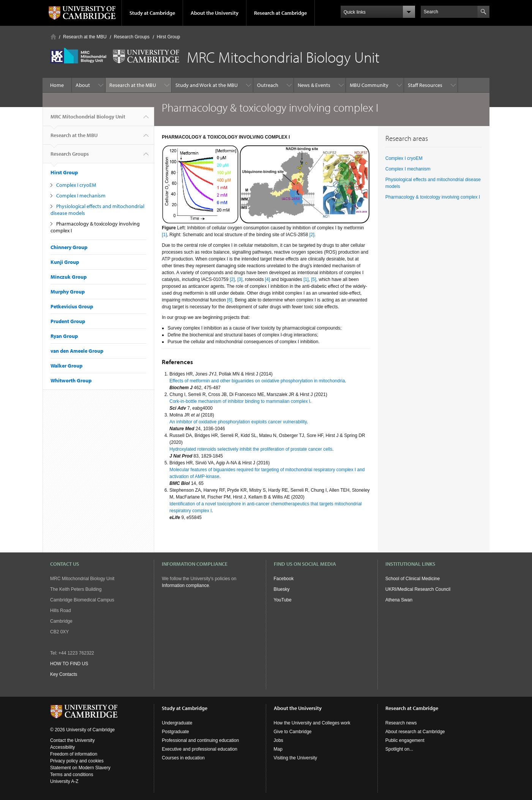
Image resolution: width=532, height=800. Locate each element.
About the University (215, 13)
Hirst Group (168, 37)
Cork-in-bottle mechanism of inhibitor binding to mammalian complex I (240, 401)
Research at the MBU (85, 37)
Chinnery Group (69, 247)
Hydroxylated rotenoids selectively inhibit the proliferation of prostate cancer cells (251, 449)
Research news (401, 723)
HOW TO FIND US (69, 664)
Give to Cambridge (293, 732)
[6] (230, 300)
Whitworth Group (71, 380)
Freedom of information (74, 754)
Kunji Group (65, 262)
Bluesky (282, 589)
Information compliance (185, 585)
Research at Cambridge (280, 13)
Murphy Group (68, 292)
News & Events (314, 85)
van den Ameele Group (77, 351)
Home (53, 37)
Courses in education (183, 758)
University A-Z (64, 781)
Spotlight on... (399, 749)
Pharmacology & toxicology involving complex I (433, 197)
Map (278, 749)
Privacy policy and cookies (77, 761)
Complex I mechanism (81, 196)
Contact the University (72, 740)
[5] (313, 279)
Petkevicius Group (72, 306)
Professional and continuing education (200, 740)
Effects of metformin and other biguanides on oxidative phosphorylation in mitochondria (257, 381)
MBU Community (369, 85)
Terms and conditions (72, 775)
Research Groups (132, 37)
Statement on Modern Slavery (80, 768)
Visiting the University (296, 758)
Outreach (268, 85)
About (83, 85)
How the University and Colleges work (312, 723)
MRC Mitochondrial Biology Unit (88, 120)
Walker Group (66, 366)
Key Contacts (64, 674)
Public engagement (405, 740)
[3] (240, 279)
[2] (312, 235)
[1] (164, 235)
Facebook (284, 579)
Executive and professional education (200, 749)
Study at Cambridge (152, 13)
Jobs (279, 740)
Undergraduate (177, 723)
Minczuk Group (69, 277)
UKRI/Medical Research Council (418, 589)
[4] (268, 279)
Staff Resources (425, 85)
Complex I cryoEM (76, 185)
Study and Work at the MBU (207, 85)
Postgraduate (175, 732)
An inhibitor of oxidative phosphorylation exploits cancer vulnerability (238, 422)
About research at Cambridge (415, 732)
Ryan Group (64, 336)
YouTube (283, 600)
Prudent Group (68, 321)
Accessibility (62, 747)
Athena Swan (399, 600)
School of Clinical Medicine (413, 579)
